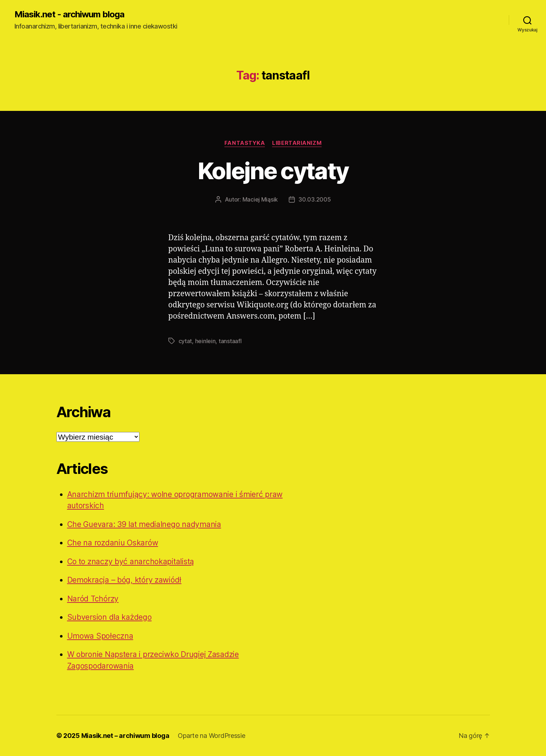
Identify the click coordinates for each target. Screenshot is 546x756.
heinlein (205, 341)
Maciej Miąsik (260, 199)
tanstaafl (230, 341)
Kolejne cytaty (273, 171)
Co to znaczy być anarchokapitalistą (131, 561)
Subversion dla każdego (109, 617)
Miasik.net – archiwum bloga (125, 736)
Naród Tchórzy (93, 599)
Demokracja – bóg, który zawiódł (124, 580)
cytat (185, 341)
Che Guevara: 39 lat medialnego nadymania (144, 524)
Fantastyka (245, 143)
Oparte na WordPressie (211, 736)
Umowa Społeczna (100, 636)
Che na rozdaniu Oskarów (113, 543)
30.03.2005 (315, 199)
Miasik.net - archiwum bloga (69, 14)
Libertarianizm (297, 143)
